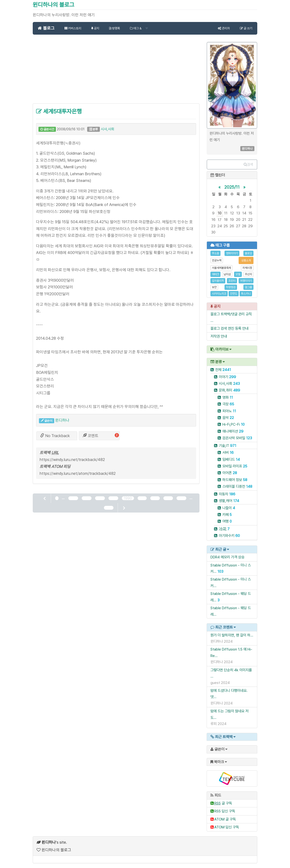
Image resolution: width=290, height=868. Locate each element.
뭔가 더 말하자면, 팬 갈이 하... (232, 635)
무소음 (215, 253)
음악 (228, 418)
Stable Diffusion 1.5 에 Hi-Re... (231, 652)
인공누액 (217, 260)
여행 (227, 521)
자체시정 (247, 268)
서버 (228, 453)
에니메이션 (233, 431)
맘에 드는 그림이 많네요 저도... (229, 714)
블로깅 (248, 253)
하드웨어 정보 (235, 480)
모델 (238, 274)
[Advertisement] (116, 72)
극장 (228, 404)
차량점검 (231, 287)
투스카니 (246, 294)
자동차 (227, 494)
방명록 (115, 28)
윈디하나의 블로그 (54, 5)
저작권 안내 (219, 336)
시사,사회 (107, 129)
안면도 (234, 294)
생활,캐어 (229, 501)
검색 (248, 164)
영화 (228, 397)
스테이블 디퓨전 (237, 486)
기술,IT (228, 446)
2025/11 (232, 187)
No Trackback (55, 436)
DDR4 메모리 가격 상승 (227, 557)
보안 (214, 287)
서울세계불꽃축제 (221, 268)
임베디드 (231, 459)
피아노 (229, 411)
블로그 (46, 28)
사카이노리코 (219, 294)
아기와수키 (229, 536)
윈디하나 (62, 420)
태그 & (139, 28)
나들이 (229, 508)
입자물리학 (218, 281)
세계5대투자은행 (59, 111)
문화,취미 (229, 390)
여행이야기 (246, 281)
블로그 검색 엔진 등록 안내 (229, 328)
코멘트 (91, 436)
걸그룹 (248, 287)
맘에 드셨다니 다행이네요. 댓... (229, 694)
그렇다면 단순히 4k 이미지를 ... (231, 673)
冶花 (224, 529)
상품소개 (246, 260)
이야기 (227, 377)
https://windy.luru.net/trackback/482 (72, 460)
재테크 (215, 274)
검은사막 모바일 (237, 438)
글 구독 (223, 803)
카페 (227, 515)
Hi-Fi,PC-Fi (234, 424)
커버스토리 (73, 28)
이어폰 (230, 473)
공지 (95, 28)
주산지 (248, 274)
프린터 (232, 281)
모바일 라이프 (235, 466)
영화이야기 (232, 253)
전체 (223, 370)
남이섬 (227, 274)
